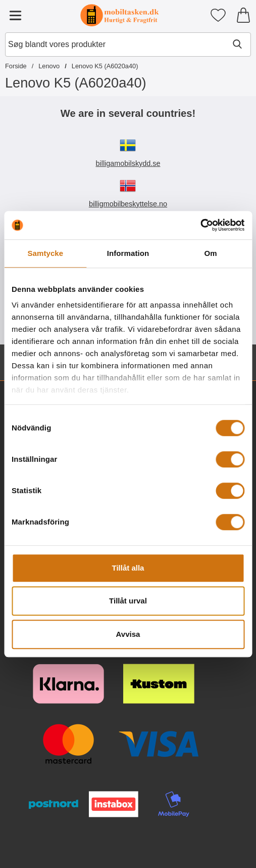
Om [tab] (211, 253)
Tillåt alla (128, 568)
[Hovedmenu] (15, 15)
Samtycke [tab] (45, 253)
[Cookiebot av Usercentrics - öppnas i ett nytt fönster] (200, 225)
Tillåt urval (128, 601)
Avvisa (128, 634)
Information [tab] (128, 253)
